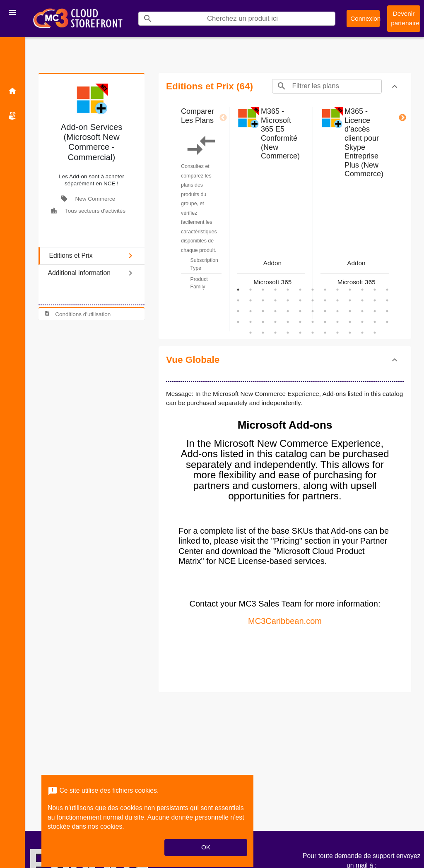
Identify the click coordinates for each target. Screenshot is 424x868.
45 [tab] (300, 322)
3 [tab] (263, 290)
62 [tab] (362, 333)
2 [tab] (251, 290)
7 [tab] (313, 290)
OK (206, 847)
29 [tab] (263, 311)
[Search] (246, 19)
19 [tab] (300, 300)
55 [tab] (275, 333)
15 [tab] (251, 300)
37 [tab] (362, 311)
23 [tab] (350, 300)
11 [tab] (362, 290)
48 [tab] (337, 322)
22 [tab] (337, 300)
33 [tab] (313, 311)
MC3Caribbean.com (285, 621)
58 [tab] (313, 333)
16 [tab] (263, 300)
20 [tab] (313, 300)
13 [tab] (387, 290)
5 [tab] (288, 290)
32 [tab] (300, 311)
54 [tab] (263, 333)
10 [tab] (350, 290)
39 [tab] (387, 311)
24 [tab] (362, 300)
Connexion (365, 18)
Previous (223, 118)
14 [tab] (238, 300)
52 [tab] (387, 322)
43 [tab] (275, 322)
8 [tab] (325, 290)
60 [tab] (337, 333)
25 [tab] (375, 300)
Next (402, 118)
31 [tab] (288, 311)
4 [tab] (275, 290)
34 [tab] (325, 311)
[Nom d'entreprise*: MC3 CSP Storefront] (78, 19)
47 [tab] (325, 322)
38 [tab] (375, 311)
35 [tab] (337, 311)
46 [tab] (313, 322)
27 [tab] (238, 311)
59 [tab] (325, 333)
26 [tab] (387, 300)
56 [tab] (288, 333)
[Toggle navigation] (12, 12)
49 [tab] (350, 322)
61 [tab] (350, 333)
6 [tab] (300, 290)
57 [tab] (300, 333)
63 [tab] (375, 333)
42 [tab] (263, 322)
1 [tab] (238, 290)
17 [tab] (275, 300)
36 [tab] (350, 311)
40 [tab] (238, 322)
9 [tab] (337, 290)
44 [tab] (288, 322)
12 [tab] (375, 290)
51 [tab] (375, 322)
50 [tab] (362, 322)
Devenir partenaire (405, 18)
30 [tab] (275, 311)
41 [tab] (251, 322)
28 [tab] (251, 311)
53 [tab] (251, 333)
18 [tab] (288, 300)
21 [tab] (325, 300)
